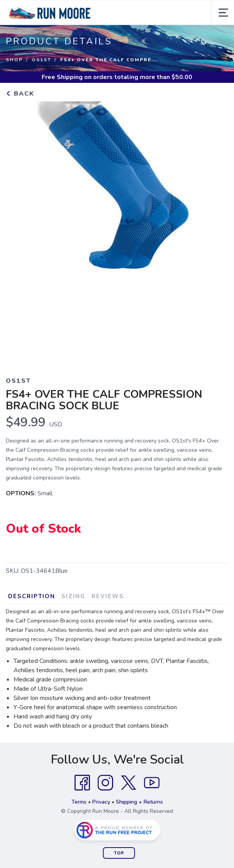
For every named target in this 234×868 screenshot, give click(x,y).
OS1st (42, 60)
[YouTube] (152, 783)
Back (20, 94)
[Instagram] (105, 783)
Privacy (101, 802)
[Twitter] (129, 783)
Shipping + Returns (139, 802)
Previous (18, 233)
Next (216, 233)
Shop (14, 60)
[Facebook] (82, 783)
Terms (79, 802)
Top (119, 853)
